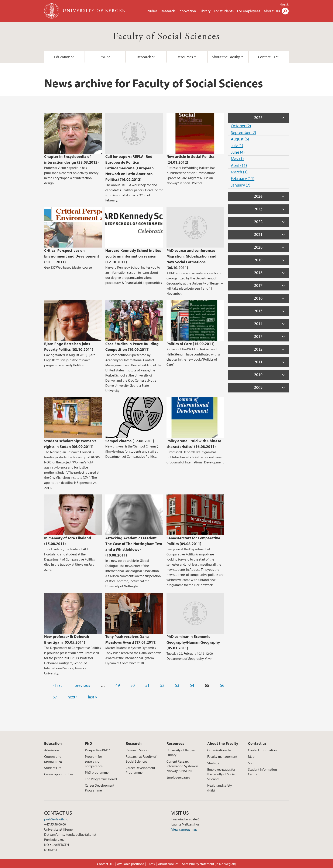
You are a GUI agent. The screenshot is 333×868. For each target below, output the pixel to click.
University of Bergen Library (181, 752)
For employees (249, 11)
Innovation (187, 11)
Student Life (53, 768)
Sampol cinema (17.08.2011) (130, 441)
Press (151, 864)
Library (205, 11)
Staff (251, 763)
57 (55, 697)
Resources (185, 57)
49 (118, 685)
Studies (152, 11)
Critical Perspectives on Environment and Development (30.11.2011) (72, 256)
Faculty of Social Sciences (166, 36)
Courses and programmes (53, 759)
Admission (52, 750)
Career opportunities (59, 774)
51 (147, 685)
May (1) (237, 159)
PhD (103, 57)
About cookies (168, 864)
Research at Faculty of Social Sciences (141, 759)
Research (168, 11)
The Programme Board (101, 779)
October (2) (241, 126)
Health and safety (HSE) (220, 788)
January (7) (241, 185)
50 (133, 685)
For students (224, 11)
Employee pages (178, 777)
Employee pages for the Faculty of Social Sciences (221, 774)
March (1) (239, 172)
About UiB (272, 11)
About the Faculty (226, 57)
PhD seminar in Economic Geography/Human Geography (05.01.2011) (193, 642)
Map (251, 756)
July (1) (237, 145)
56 (222, 685)
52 (162, 685)
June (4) (238, 152)
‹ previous (81, 685)
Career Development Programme (100, 788)
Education (62, 57)
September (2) (243, 132)
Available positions (131, 864)
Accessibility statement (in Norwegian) (209, 864)
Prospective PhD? (97, 750)
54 (192, 685)
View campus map (184, 829)
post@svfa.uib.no (56, 819)
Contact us (267, 57)
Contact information (262, 750)
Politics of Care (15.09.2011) (190, 344)
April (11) (239, 165)
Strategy (213, 763)
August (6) (240, 139)
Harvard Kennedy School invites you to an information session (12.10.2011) (133, 256)
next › (72, 697)
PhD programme (97, 772)
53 (177, 685)
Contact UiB (105, 864)
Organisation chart (220, 750)
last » (92, 697)
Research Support (138, 750)
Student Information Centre (262, 772)
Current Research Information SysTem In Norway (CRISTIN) (182, 766)
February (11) (243, 178)
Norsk (284, 4)
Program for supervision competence (94, 761)
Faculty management (222, 756)
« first (57, 685)
